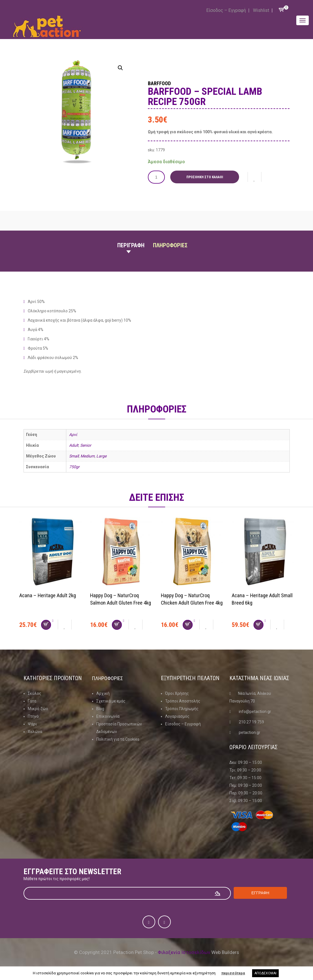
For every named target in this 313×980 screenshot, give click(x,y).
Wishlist (261, 10)
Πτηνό (33, 716)
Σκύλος (35, 693)
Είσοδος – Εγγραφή (226, 10)
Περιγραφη (131, 245)
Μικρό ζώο (38, 709)
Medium (88, 456)
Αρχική (103, 693)
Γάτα (32, 701)
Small (74, 456)
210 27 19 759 (251, 722)
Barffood (165, 83)
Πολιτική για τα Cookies (118, 739)
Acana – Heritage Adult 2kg (50, 595)
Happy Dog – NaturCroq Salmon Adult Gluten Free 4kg (118, 603)
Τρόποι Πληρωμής (182, 709)
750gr (74, 467)
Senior (86, 445)
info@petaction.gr (255, 712)
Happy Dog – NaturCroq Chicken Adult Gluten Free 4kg (189, 603)
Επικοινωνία (108, 716)
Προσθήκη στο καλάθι (207, 177)
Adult (74, 445)
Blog (100, 709)
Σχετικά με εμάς (111, 701)
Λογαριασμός (177, 716)
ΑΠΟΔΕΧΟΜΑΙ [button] (265, 973)
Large (101, 456)
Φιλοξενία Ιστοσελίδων (184, 952)
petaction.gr (250, 732)
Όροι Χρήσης (177, 693)
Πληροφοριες (170, 245)
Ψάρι (32, 724)
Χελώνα (35, 732)
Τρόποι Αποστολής (183, 701)
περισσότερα (233, 973)
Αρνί (73, 435)
